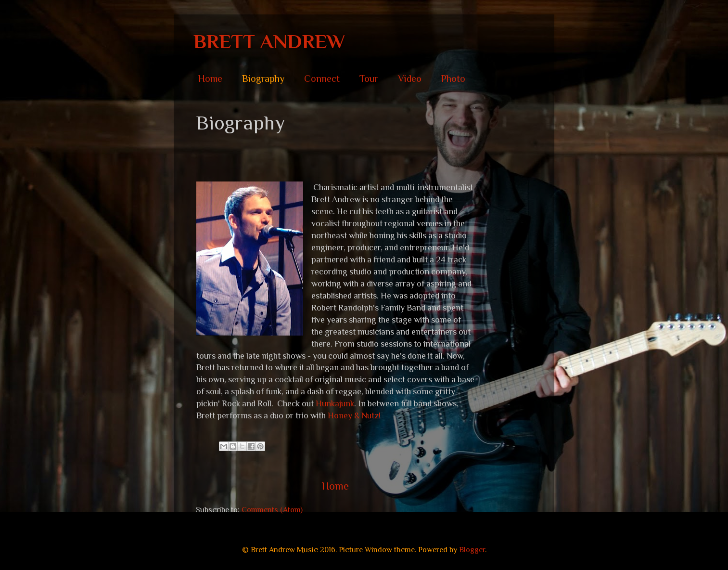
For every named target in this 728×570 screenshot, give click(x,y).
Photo (453, 78)
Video (410, 78)
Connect (322, 78)
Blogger (472, 550)
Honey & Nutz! (354, 415)
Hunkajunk (335, 403)
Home (210, 78)
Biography (263, 78)
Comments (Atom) (272, 510)
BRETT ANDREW (269, 41)
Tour (369, 78)
